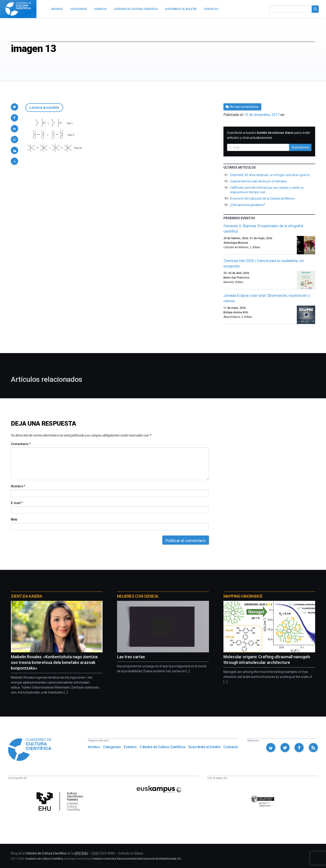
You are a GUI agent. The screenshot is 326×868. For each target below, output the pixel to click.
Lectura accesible (44, 107)
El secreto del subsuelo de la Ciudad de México (262, 198)
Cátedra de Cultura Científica (162, 747)
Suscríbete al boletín (204, 747)
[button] (14, 107)
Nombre (18, 486)
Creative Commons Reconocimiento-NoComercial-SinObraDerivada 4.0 (137, 859)
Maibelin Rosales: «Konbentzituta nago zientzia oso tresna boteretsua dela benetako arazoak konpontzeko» (54, 662)
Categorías (112, 747)
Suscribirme (300, 147)
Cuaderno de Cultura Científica (44, 859)
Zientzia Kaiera (26, 596)
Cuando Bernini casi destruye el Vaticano (258, 181)
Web (14, 519)
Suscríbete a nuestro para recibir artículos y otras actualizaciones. (269, 135)
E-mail (17, 503)
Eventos (130, 747)
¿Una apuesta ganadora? (247, 205)
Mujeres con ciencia (138, 596)
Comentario (21, 444)
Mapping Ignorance (243, 596)
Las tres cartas (131, 657)
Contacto (231, 747)
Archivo (94, 747)
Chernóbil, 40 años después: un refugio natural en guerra (270, 175)
